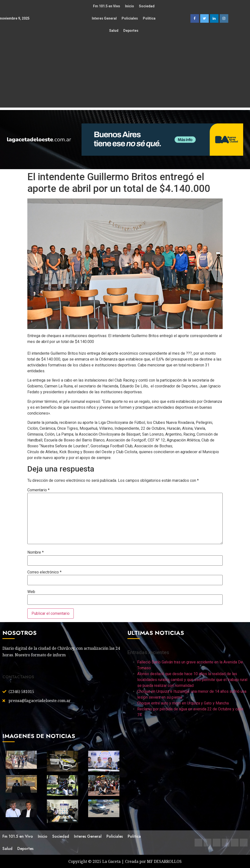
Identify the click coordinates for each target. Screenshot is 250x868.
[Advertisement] (125, 73)
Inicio (130, 6)
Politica (149, 18)
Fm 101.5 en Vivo (107, 6)
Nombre (36, 552)
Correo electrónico (44, 572)
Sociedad (147, 6)
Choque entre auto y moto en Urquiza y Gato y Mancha (183, 703)
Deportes (131, 31)
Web (31, 592)
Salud (114, 31)
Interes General (104, 18)
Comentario (38, 490)
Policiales (130, 18)
